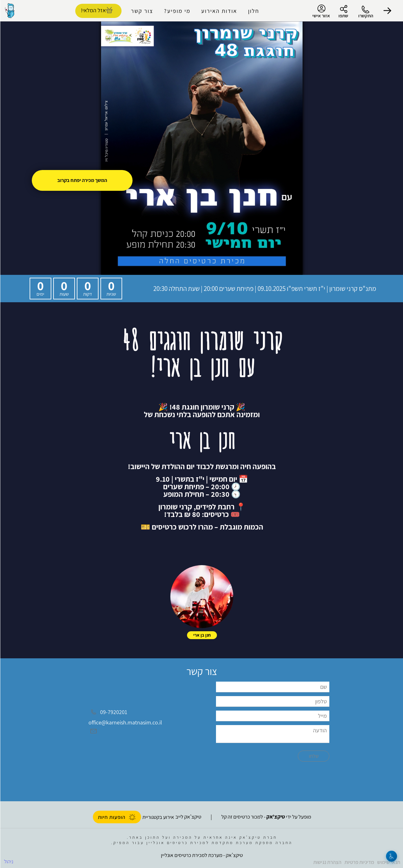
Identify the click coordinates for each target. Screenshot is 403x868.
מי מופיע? (177, 11)
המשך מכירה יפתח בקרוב (82, 180)
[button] (387, 11)
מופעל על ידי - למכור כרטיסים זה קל (266, 817)
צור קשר (142, 11)
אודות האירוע (219, 11)
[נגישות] (391, 856)
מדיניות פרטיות (359, 862)
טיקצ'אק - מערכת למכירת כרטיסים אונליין (201, 855)
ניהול (8, 861)
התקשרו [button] (365, 16)
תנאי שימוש (388, 862)
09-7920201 (113, 712)
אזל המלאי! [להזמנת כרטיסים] (93, 10)
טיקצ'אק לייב (188, 817)
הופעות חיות (117, 817)
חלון (253, 11)
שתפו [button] (343, 16)
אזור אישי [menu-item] (321, 11)
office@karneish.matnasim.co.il (125, 722)
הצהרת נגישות (327, 862)
